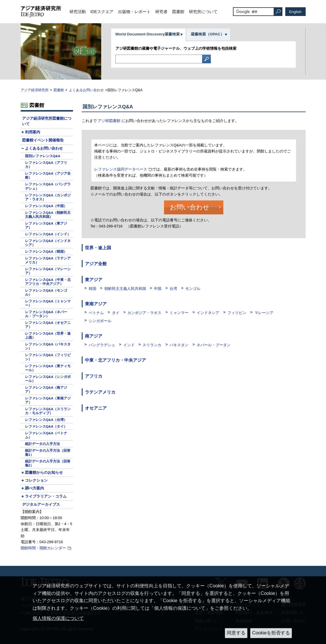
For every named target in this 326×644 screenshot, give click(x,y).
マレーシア (264, 313)
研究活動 (78, 12)
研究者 (161, 12)
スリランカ (152, 345)
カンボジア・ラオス (144, 313)
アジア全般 (96, 264)
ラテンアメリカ (100, 392)
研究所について (203, 12)
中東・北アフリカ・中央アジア (115, 360)
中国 (158, 289)
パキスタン (179, 345)
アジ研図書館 (109, 121)
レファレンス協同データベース (121, 169)
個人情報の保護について (58, 618)
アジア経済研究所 (35, 90)
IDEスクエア (102, 12)
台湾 (173, 289)
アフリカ (94, 376)
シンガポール (100, 321)
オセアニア (96, 408)
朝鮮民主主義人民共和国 (125, 289)
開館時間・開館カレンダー (43, 548)
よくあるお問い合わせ (86, 90)
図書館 (178, 12)
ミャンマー (179, 313)
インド (129, 345)
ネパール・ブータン (214, 345)
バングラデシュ (102, 345)
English (295, 12)
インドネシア (208, 313)
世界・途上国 (98, 248)
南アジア (94, 336)
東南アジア (96, 304)
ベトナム (96, 313)
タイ (116, 313)
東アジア (94, 280)
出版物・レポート (134, 12)
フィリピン (237, 313)
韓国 (92, 289)
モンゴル (193, 289)
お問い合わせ (190, 207)
